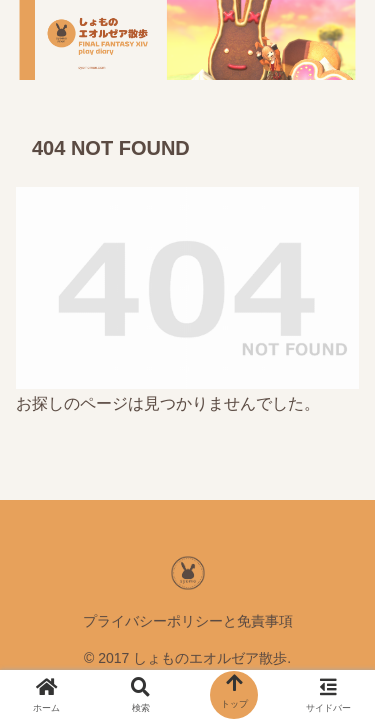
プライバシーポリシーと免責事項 (188, 621)
